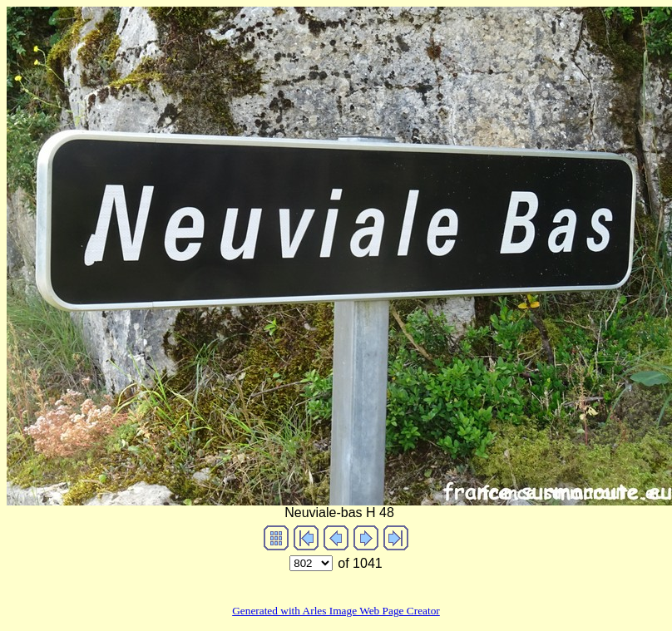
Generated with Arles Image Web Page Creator (336, 611)
